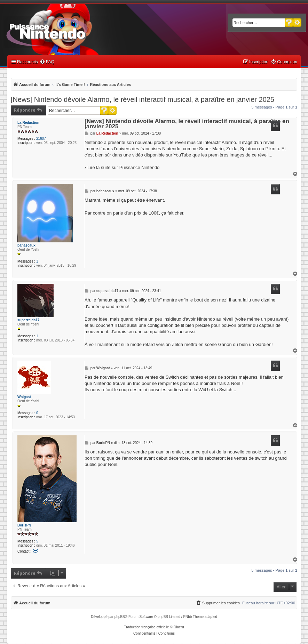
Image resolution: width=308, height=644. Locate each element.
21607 (41, 139)
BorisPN (24, 525)
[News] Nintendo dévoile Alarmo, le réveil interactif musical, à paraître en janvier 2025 (143, 99)
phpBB (120, 617)
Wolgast (24, 397)
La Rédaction (28, 123)
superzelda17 (28, 320)
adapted (211, 617)
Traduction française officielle (147, 627)
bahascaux (26, 245)
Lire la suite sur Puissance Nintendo (123, 167)
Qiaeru (179, 627)
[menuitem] (47, 62)
